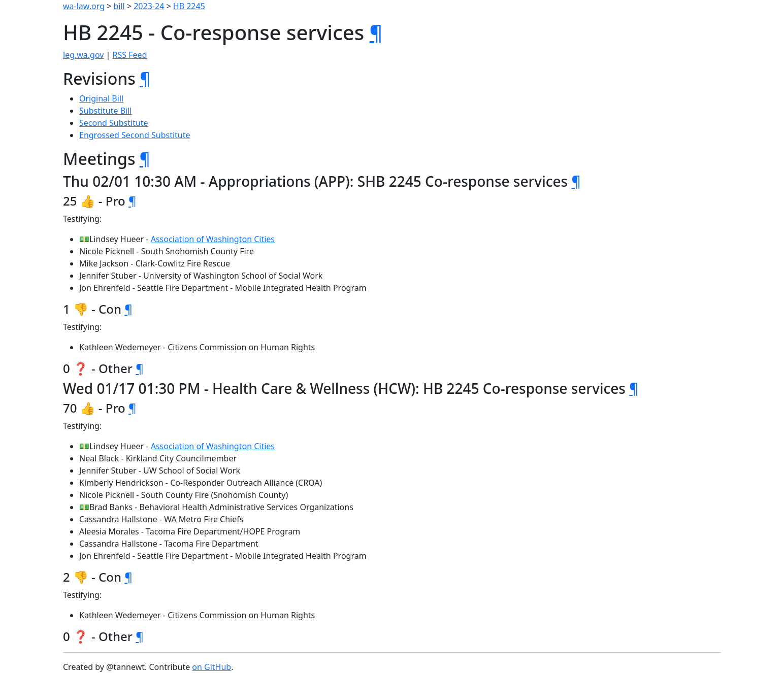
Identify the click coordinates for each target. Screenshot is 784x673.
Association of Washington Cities (213, 239)
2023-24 (149, 6)
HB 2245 (189, 6)
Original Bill (101, 98)
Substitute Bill (106, 111)
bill (119, 6)
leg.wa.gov (83, 55)
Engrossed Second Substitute (135, 135)
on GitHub (211, 667)
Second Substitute (114, 123)
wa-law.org (84, 6)
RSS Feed (130, 55)
